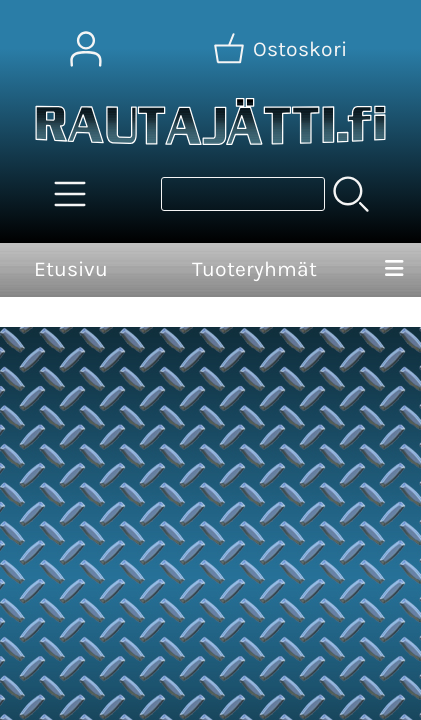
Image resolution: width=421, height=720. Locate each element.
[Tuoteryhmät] (70, 194)
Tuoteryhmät (254, 269)
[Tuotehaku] (243, 194)
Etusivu (71, 269)
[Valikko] (394, 270)
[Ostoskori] (282, 49)
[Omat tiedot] (86, 49)
